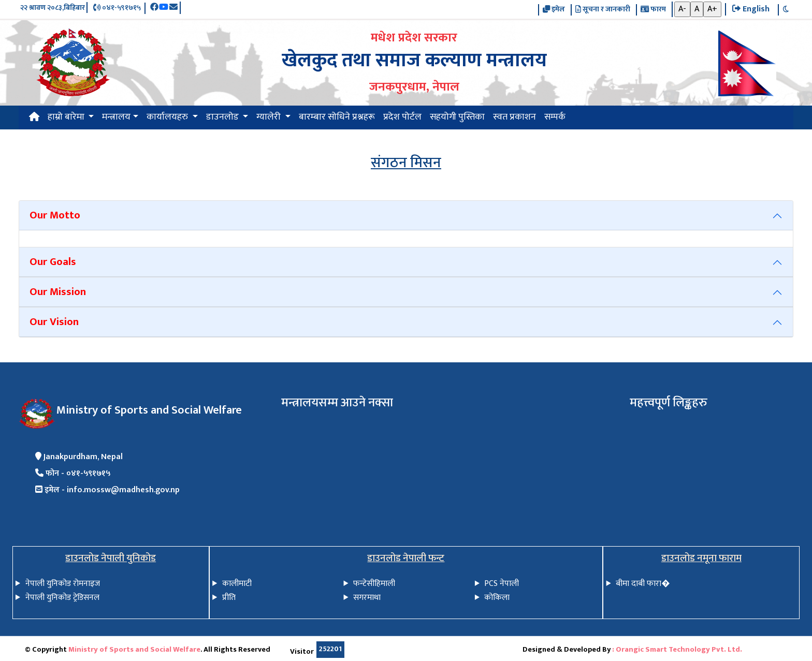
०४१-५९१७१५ (117, 8)
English (751, 9)
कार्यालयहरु (168, 117)
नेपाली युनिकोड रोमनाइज (63, 584)
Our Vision (54, 322)
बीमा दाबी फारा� (643, 584)
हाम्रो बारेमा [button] (67, 117)
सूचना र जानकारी (603, 10)
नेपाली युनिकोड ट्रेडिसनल (62, 598)
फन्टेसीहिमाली (374, 584)
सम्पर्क (555, 117)
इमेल (554, 10)
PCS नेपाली (502, 584)
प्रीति (229, 598)
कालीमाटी (237, 584)
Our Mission (58, 292)
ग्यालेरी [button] (270, 117)
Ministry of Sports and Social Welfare (134, 650)
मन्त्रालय (116, 117)
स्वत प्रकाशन (514, 117)
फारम (653, 10)
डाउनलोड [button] (223, 117)
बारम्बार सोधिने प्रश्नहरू (337, 117)
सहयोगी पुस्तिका (457, 117)
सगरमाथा (367, 598)
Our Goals (53, 262)
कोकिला (497, 598)
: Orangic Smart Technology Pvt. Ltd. (677, 650)
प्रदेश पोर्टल (402, 117)
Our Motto (55, 215)
